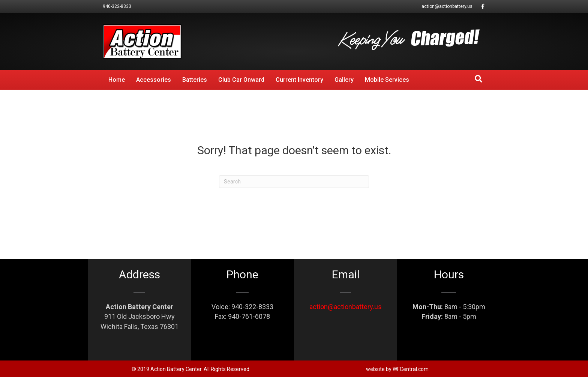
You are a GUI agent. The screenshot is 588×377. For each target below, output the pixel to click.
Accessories (154, 80)
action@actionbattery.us (447, 6)
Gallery (344, 80)
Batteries (195, 80)
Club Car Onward (241, 80)
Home (117, 80)
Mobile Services (387, 80)
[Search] (478, 79)
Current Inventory (299, 80)
